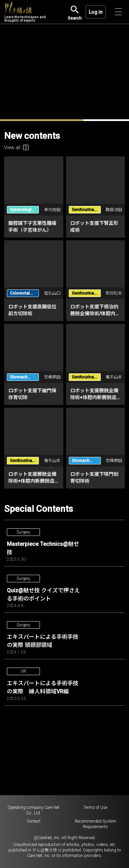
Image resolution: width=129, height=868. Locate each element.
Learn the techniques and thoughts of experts (25, 12)
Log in (96, 12)
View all (16, 147)
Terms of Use (95, 807)
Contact (34, 821)
